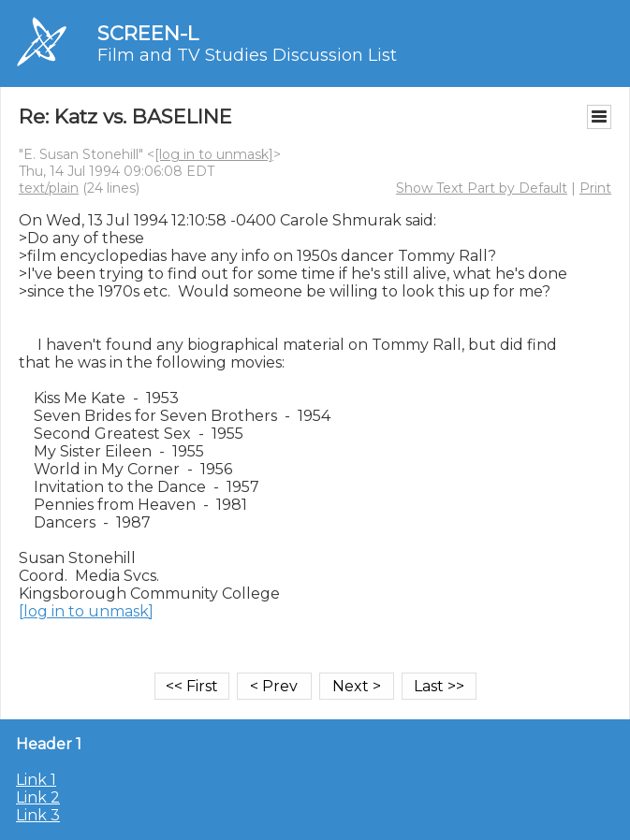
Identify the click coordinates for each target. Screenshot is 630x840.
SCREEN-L (148, 33)
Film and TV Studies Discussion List (247, 55)
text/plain (49, 188)
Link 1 (36, 780)
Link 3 (38, 815)
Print (595, 188)
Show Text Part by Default (482, 188)
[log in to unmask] (214, 154)
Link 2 (38, 797)
